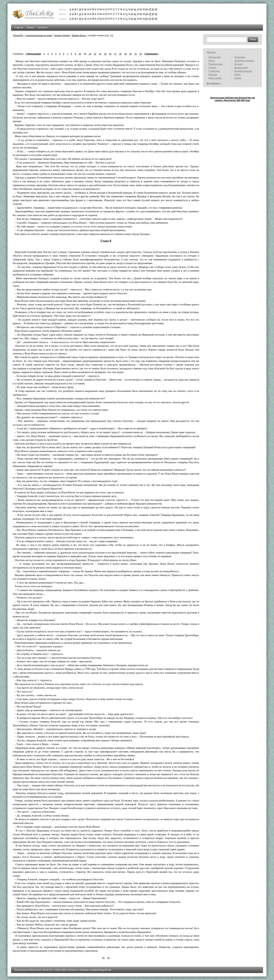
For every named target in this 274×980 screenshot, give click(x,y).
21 (136, 54)
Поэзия (212, 68)
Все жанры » (214, 83)
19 (125, 54)
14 (100, 54)
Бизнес (238, 78)
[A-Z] (148, 9)
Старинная (214, 71)
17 (115, 54)
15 (105, 54)
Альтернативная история (39, 35)
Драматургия (241, 68)
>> (109, 958)
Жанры (30, 27)
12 (90, 54)
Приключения (215, 64)
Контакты (42, 27)
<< (103, 958)
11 (85, 54)
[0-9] (154, 9)
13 (95, 54)
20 (130, 54)
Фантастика (214, 57)
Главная (19, 27)
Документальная (243, 71)
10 (80, 54)
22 (141, 54)
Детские (238, 64)
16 (110, 54)
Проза (212, 61)
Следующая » (152, 54)
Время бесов (79, 35)
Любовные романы (244, 61)
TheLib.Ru (18, 35)
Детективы (240, 57)
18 (120, 54)
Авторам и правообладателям (95, 970)
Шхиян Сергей (62, 35)
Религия (213, 75)
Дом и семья (215, 78)
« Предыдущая (33, 54)
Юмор (237, 75)
